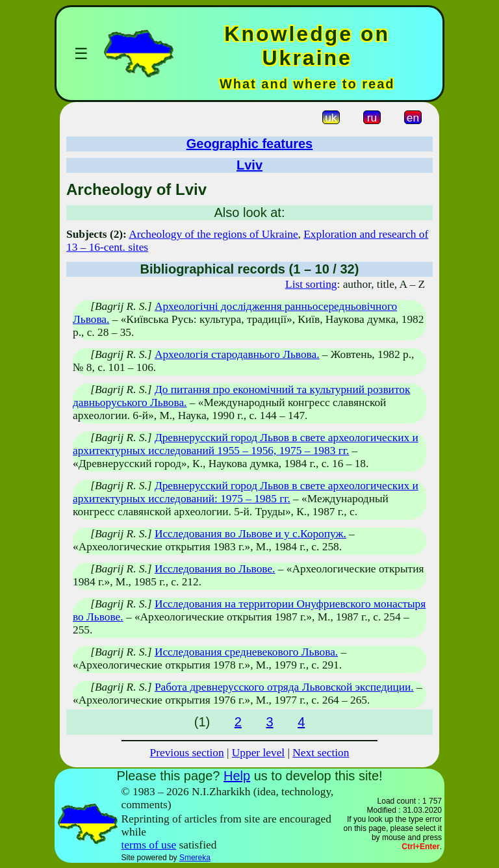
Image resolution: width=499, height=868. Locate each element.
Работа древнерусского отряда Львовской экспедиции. (284, 687)
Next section (321, 753)
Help (237, 776)
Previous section (187, 753)
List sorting (311, 284)
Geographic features (250, 144)
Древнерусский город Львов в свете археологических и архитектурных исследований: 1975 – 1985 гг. (246, 492)
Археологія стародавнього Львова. (237, 354)
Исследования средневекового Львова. (246, 652)
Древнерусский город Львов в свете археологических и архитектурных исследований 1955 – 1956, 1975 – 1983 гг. (246, 444)
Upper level (258, 753)
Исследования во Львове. (215, 569)
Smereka (195, 858)
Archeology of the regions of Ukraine (213, 234)
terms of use (149, 845)
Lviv (249, 165)
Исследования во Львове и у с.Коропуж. (250, 534)
